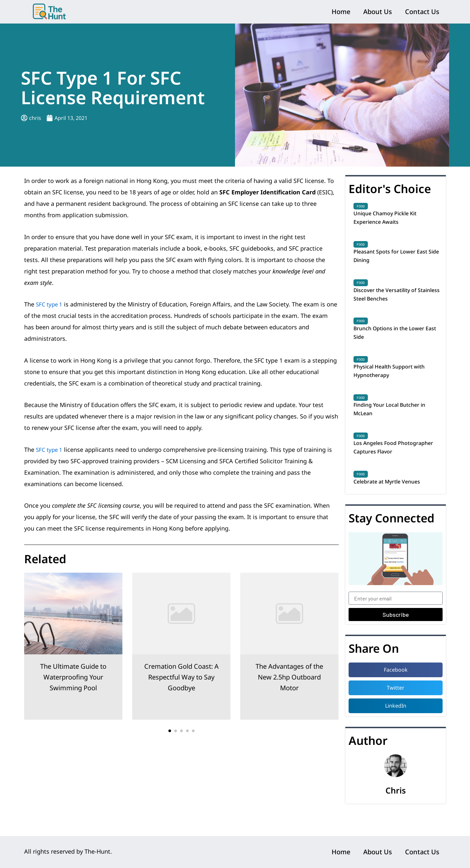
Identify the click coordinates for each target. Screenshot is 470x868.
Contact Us (422, 12)
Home (341, 12)
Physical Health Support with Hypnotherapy (394, 382)
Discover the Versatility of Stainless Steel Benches (390, 301)
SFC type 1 (50, 304)
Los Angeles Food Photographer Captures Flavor (396, 464)
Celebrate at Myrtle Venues (392, 500)
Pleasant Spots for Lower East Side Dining (395, 260)
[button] (170, 731)
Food (361, 206)
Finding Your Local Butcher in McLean (395, 423)
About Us (378, 12)
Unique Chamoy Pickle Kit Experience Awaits (389, 219)
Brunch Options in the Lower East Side (394, 341)
